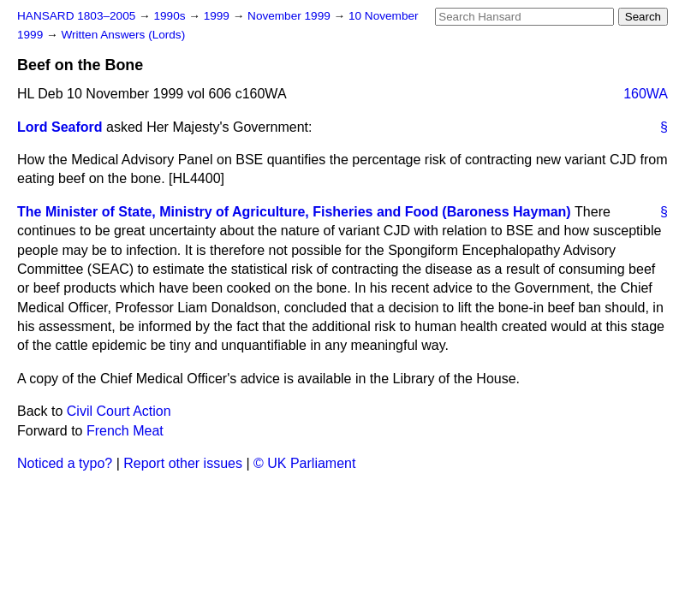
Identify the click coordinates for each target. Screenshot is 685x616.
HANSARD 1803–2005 (76, 16)
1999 (218, 16)
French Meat (125, 431)
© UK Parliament (304, 463)
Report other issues (183, 463)
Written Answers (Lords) (123, 35)
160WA (646, 94)
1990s (171, 16)
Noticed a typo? (65, 463)
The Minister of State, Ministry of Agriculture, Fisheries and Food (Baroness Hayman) (294, 212)
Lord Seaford (60, 127)
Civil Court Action (119, 411)
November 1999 (291, 16)
